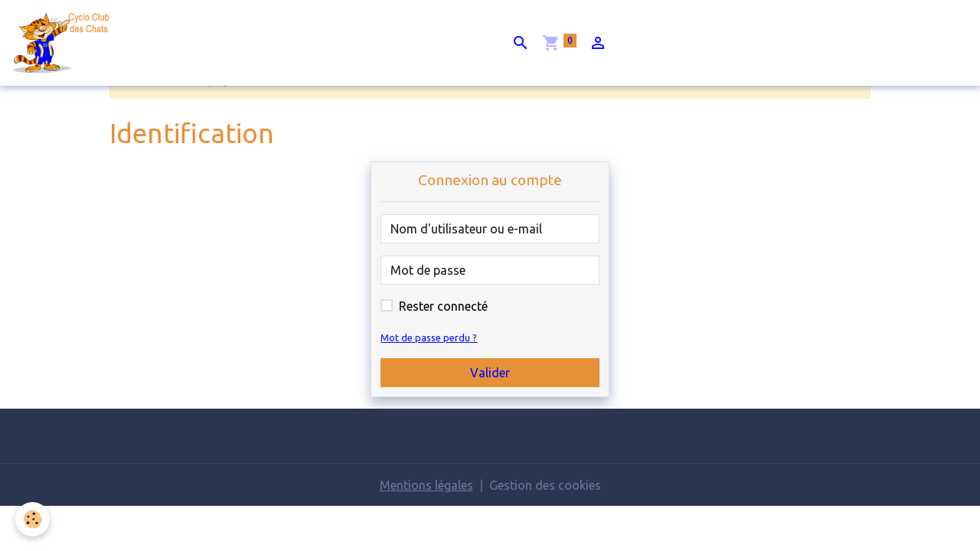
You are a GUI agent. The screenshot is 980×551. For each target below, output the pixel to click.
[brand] (66, 43)
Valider (490, 373)
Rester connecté (443, 306)
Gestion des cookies (545, 485)
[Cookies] (33, 519)
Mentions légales (426, 485)
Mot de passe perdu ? (429, 337)
